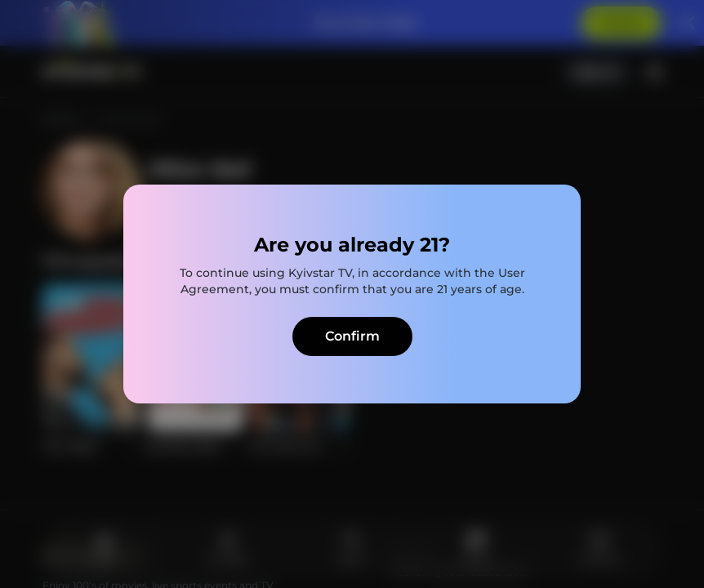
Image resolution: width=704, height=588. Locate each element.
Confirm (352, 336)
